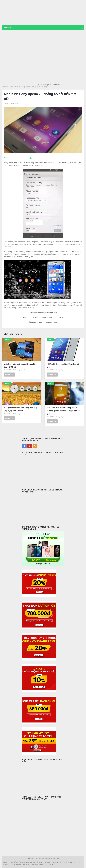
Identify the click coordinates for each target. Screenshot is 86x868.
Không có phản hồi (19, 370)
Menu (6, 27)
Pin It (31, 158)
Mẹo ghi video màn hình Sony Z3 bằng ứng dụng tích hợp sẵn (20, 409)
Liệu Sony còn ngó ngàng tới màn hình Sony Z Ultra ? (20, 366)
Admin (6, 104)
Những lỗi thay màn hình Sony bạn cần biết (63, 366)
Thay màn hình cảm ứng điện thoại (48, 859)
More (9, 375)
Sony (12, 87)
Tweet (6, 158)
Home (6, 87)
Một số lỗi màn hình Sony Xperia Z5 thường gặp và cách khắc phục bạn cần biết (64, 411)
